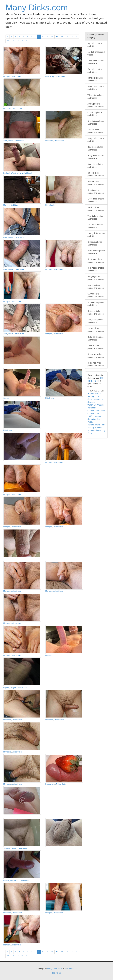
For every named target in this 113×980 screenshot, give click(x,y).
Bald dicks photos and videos (95, 148)
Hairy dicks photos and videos (96, 157)
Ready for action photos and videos (96, 356)
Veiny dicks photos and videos (96, 140)
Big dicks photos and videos (95, 45)
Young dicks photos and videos (96, 235)
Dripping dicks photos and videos (96, 192)
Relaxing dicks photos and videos (96, 312)
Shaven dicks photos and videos (96, 131)
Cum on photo (94, 413)
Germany (7, 398)
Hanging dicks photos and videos (96, 278)
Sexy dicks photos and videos (95, 321)
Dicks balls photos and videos (95, 338)
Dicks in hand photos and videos (96, 347)
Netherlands (50, 205)
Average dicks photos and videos (96, 105)
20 (22, 41)
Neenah (6, 881)
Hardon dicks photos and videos (96, 209)
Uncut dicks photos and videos (96, 122)
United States (16, 76)
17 (8, 41)
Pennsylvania (50, 784)
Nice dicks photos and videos (95, 166)
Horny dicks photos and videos (96, 304)
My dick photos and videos (96, 53)
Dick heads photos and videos (96, 269)
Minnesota (7, 109)
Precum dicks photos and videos (96, 183)
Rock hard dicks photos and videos (96, 261)
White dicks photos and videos (96, 97)
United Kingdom (28, 173)
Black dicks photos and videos (96, 88)
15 (72, 37)
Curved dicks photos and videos (96, 295)
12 (57, 37)
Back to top (56, 973)
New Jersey (50, 76)
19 (18, 41)
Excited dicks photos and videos (96, 330)
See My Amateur (95, 428)
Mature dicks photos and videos (96, 252)
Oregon (13, 688)
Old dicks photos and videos (95, 243)
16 (76, 37)
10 (47, 37)
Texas (14, 848)
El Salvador (50, 398)
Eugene (6, 688)
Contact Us (72, 969)
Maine (6, 205)
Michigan (7, 76)
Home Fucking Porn (96, 425)
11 (52, 37)
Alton (5, 141)
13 (62, 37)
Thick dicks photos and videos (96, 62)
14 (67, 37)
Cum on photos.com (96, 411)
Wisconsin (14, 881)
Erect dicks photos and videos (96, 200)
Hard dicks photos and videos (95, 79)
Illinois (10, 141)
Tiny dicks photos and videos (95, 217)
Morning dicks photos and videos (96, 287)
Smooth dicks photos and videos (96, 174)
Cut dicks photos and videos (95, 114)
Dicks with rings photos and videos (96, 364)
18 (13, 41)
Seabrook (7, 848)
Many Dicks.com (37, 7)
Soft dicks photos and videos (95, 226)
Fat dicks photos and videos (95, 71)
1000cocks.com (94, 416)
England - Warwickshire (12, 173)
